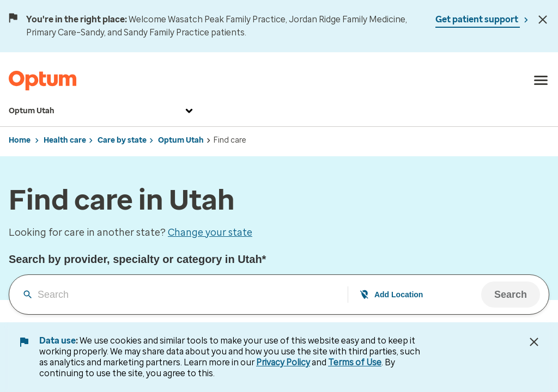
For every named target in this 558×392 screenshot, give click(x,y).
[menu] (541, 81)
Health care (65, 140)
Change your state (210, 232)
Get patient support (478, 19)
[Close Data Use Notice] (534, 342)
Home (20, 140)
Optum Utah (102, 111)
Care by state (122, 140)
